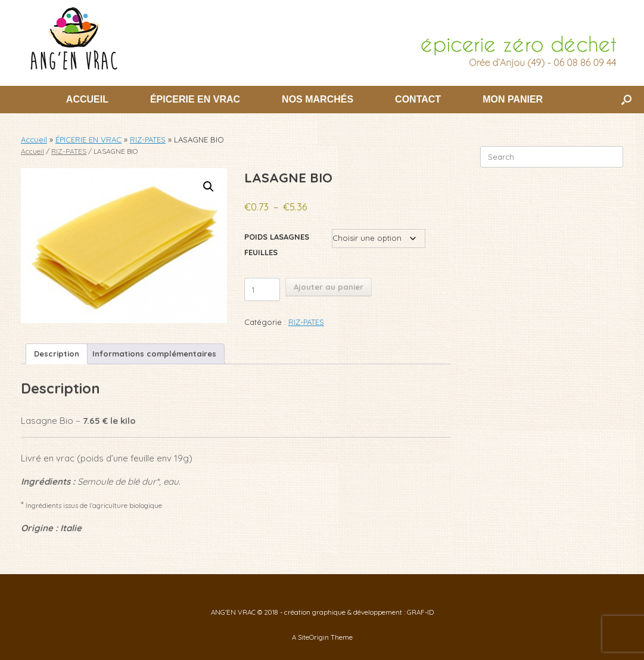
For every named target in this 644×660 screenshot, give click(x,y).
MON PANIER (513, 99)
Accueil (34, 140)
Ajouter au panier (329, 287)
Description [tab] (57, 354)
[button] (626, 100)
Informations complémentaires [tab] (154, 354)
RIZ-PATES (148, 140)
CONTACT (418, 99)
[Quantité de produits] (262, 289)
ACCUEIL (87, 99)
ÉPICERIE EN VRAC (195, 99)
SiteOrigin (313, 637)
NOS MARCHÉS (318, 99)
